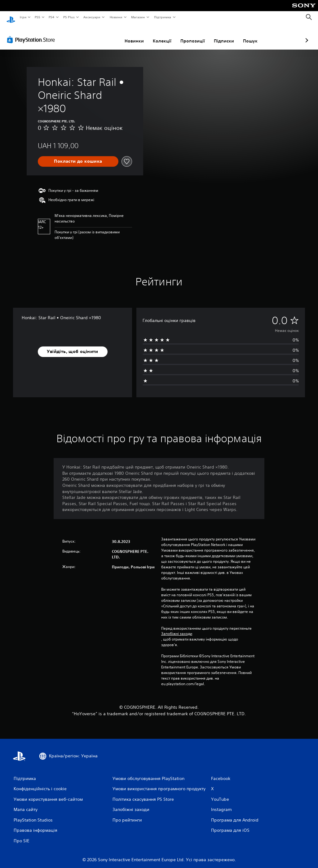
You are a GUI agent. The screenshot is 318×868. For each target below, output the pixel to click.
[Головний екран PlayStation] (11, 17)
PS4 (52, 17)
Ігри (23, 17)
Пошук (217, 35)
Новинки (101, 35)
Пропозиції (160, 35)
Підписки (191, 35)
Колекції (129, 35)
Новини (116, 17)
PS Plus (69, 17)
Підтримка (163, 17)
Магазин (138, 17)
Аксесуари (92, 17)
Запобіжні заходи (177, 628)
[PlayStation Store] (32, 34)
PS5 (38, 17)
